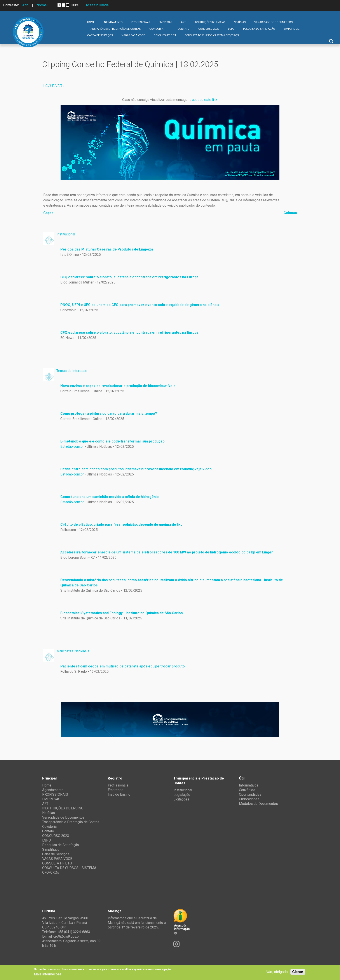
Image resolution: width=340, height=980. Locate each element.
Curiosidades (249, 799)
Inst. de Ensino (119, 794)
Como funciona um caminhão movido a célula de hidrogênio (110, 497)
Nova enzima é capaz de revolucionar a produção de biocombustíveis (118, 386)
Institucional (66, 234)
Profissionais (118, 785)
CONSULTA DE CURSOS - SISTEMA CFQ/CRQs (212, 35)
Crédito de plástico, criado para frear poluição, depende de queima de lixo (121, 525)
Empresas (116, 790)
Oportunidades (250, 794)
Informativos (249, 785)
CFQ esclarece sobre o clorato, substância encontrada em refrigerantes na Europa (129, 277)
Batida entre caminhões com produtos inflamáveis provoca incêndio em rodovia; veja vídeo (136, 469)
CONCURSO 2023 (209, 29)
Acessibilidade (97, 5)
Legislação (182, 795)
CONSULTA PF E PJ (165, 35)
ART (183, 22)
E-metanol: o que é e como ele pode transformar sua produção (112, 441)
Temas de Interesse (72, 371)
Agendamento (113, 22)
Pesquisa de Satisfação (259, 29)
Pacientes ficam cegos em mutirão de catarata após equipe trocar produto (123, 666)
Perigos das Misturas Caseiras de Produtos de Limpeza (107, 249)
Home (91, 22)
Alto (25, 5)
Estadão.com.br (72, 447)
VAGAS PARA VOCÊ (133, 35)
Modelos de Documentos (258, 804)
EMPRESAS (165, 22)
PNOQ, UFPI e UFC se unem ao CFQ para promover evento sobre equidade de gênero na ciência (140, 305)
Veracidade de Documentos (273, 22)
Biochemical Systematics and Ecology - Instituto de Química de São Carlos (122, 613)
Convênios (247, 790)
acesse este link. (205, 100)
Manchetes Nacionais (73, 651)
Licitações (181, 799)
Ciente (298, 972)
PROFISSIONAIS (141, 22)
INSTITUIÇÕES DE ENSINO (210, 22)
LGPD (231, 29)
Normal (42, 5)
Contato (184, 29)
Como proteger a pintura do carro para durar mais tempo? (109, 414)
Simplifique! (292, 29)
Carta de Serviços (100, 35)
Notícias (240, 22)
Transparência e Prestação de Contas (114, 29)
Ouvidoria (156, 29)
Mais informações (48, 974)
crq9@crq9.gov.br (67, 936)
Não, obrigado (277, 972)
